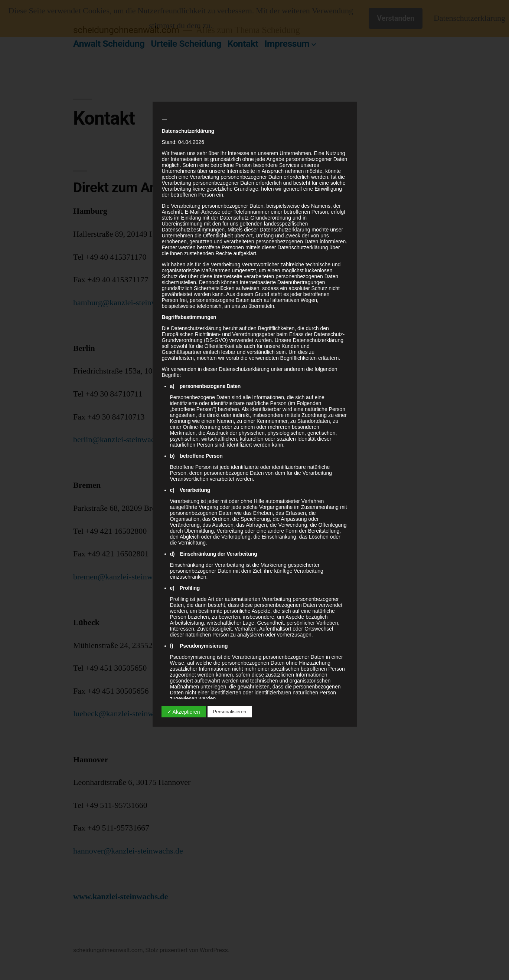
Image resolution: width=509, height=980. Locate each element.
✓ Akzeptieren (184, 712)
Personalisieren (230, 712)
